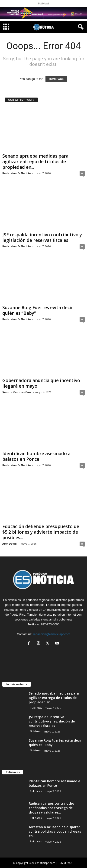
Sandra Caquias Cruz (17, 392)
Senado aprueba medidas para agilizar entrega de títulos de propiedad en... (35, 162)
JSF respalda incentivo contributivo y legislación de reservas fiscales (42, 237)
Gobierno (36, 731)
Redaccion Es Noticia (17, 173)
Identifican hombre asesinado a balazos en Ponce (36, 456)
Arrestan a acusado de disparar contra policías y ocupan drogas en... (55, 831)
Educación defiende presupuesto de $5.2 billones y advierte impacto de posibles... (41, 532)
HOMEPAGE (56, 79)
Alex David (10, 544)
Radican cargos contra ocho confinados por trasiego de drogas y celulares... (52, 808)
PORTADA (36, 708)
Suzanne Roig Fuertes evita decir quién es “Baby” (38, 310)
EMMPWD (66, 863)
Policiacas (36, 791)
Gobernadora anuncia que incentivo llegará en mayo (41, 383)
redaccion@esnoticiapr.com (52, 634)
